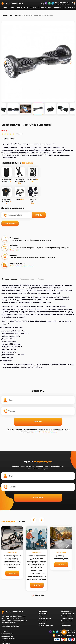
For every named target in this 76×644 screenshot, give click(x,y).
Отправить (38, 497)
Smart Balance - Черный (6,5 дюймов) (38, 15)
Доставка (33, 7)
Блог (65, 7)
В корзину (10, 223)
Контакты (71, 7)
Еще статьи (38, 636)
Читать (33, 573)
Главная (4, 7)
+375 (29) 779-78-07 (62, 2)
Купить (39, 215)
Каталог (11, 7)
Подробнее (14, 250)
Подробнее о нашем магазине (21, 266)
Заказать (38, 422)
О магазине (57, 7)
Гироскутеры (16, 15)
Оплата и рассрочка (45, 7)
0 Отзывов (19, 134)
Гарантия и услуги (22, 7)
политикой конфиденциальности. (44, 432)
